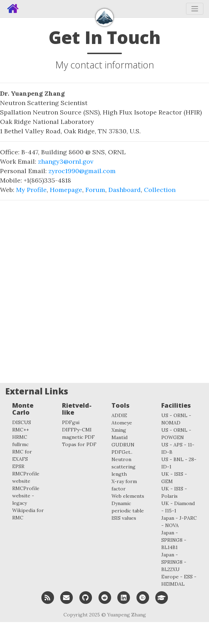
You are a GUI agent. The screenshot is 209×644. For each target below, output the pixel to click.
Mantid (119, 437)
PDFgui (71, 422)
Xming (119, 430)
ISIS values (124, 518)
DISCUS (22, 422)
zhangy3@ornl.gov (66, 161)
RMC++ (21, 430)
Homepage (66, 190)
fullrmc (20, 444)
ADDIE (119, 415)
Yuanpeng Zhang (127, 615)
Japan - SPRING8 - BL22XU (174, 562)
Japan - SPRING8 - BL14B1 (174, 540)
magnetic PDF (78, 437)
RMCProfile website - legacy (26, 496)
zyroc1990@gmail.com (82, 171)
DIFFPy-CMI (77, 430)
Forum (95, 190)
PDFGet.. (122, 452)
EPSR (18, 466)
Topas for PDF (79, 444)
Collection (160, 190)
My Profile (31, 190)
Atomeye (122, 423)
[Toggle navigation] (195, 9)
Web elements (128, 496)
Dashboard (125, 190)
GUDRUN (123, 445)
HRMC (20, 437)
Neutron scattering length (123, 467)
